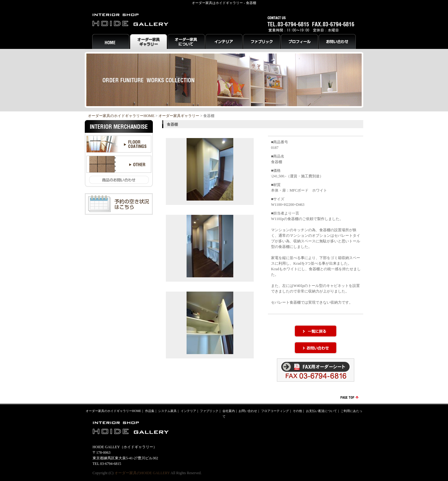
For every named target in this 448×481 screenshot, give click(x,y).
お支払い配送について (321, 411)
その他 (297, 411)
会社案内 (229, 411)
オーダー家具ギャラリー (179, 116)
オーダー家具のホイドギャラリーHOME (121, 116)
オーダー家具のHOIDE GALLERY (142, 473)
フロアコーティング (275, 411)
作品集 (150, 411)
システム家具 (167, 411)
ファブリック (209, 411)
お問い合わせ (248, 411)
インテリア (188, 411)
